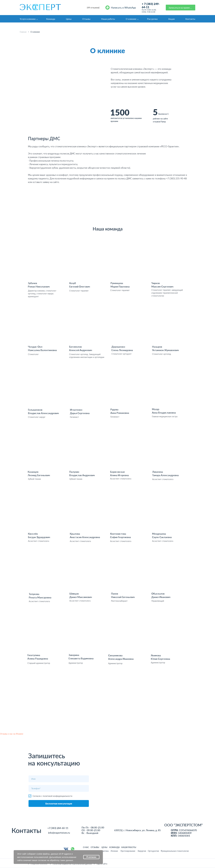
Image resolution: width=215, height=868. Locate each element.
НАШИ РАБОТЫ (129, 847)
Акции (171, 19)
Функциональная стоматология (175, 851)
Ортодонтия (153, 851)
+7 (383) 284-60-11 (58, 828)
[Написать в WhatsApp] (121, 8)
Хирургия (142, 851)
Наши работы (108, 19)
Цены (69, 19)
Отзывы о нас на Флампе (12, 734)
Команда (51, 19)
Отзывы (86, 19)
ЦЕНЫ (104, 847)
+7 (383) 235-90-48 (176, 178)
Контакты (190, 19)
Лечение (114, 851)
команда (114, 847)
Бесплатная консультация (59, 804)
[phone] (59, 788)
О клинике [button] (131, 19)
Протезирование (128, 851)
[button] (181, 8)
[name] (59, 779)
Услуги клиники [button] (28, 19)
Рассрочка (152, 19)
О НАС (86, 847)
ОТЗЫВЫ (95, 847)
